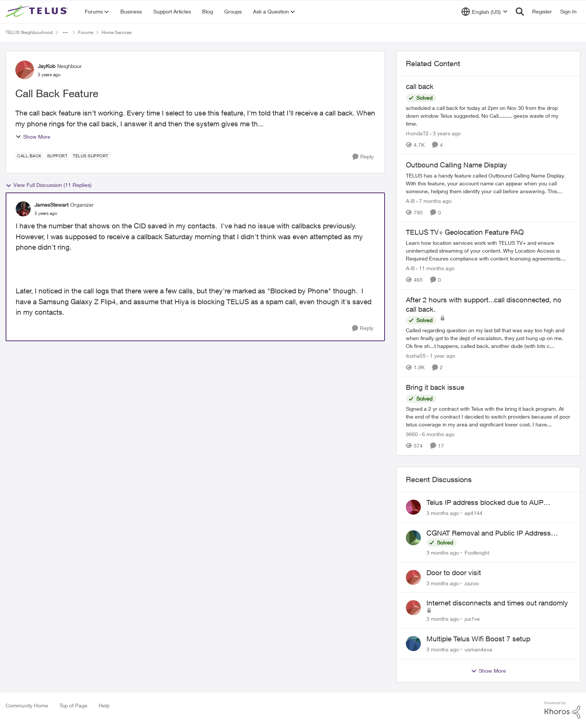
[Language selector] (485, 12)
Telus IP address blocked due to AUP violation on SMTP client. (485, 503)
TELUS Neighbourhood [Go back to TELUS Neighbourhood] (29, 32)
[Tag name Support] (57, 156)
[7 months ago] (434, 200)
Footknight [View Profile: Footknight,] (477, 553)
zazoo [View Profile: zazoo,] (472, 583)
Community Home (27, 705)
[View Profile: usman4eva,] (413, 644)
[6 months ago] (437, 434)
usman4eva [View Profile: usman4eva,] (478, 649)
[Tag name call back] (29, 156)
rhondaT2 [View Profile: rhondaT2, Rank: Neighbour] (417, 133)
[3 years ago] (445, 133)
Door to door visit (454, 573)
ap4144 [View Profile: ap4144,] (474, 513)
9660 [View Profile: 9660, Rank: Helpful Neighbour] (412, 434)
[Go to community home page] (38, 12)
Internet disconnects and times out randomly (497, 603)
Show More (33, 137)
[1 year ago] (441, 356)
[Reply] (363, 157)
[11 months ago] (435, 268)
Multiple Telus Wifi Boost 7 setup (478, 639)
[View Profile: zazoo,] (413, 577)
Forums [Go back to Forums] (86, 32)
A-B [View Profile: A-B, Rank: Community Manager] (410, 200)
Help (104, 705)
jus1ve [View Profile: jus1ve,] (472, 619)
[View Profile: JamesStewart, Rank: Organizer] (23, 209)
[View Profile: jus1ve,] (413, 608)
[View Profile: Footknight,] (413, 538)
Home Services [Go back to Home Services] (117, 32)
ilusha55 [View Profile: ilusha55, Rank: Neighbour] (416, 356)
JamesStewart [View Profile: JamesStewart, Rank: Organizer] (51, 205)
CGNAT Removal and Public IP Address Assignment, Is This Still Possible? (489, 533)
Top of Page (73, 705)
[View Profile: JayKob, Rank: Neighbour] (25, 70)
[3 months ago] (443, 513)
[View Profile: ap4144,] (413, 507)
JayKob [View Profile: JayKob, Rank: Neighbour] (47, 66)
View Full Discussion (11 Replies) (49, 185)
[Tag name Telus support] (91, 156)
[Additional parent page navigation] (65, 33)
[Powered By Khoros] (562, 710)
